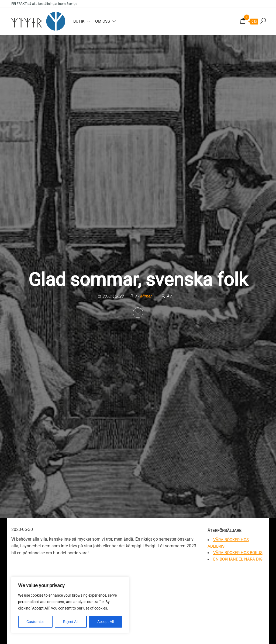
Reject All (71, 622)
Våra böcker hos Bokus (238, 553)
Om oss (103, 21)
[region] (70, 605)
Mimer (146, 296)
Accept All (106, 622)
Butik (79, 21)
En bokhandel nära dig (238, 559)
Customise (35, 622)
